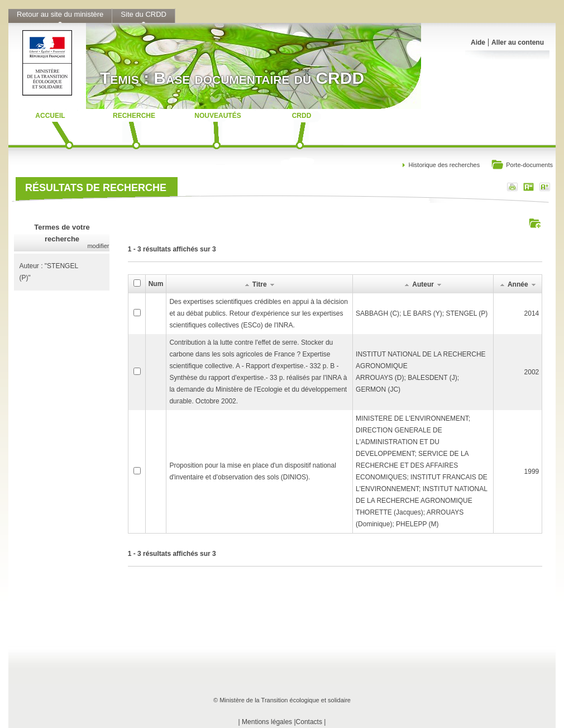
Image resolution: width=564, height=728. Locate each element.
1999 (532, 472)
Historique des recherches (444, 165)
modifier (98, 246)
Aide (478, 42)
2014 (532, 313)
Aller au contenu (518, 42)
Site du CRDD (144, 14)
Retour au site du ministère (60, 14)
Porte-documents (522, 166)
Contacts (309, 722)
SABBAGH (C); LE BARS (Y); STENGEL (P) (422, 313)
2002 (532, 372)
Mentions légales (267, 722)
